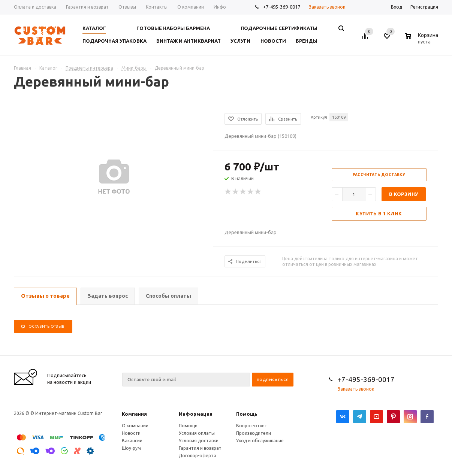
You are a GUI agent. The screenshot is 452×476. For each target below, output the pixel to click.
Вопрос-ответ (252, 426)
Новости (131, 433)
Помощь (247, 414)
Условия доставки (199, 441)
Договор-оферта (198, 456)
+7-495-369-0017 (281, 7)
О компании (135, 426)
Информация (196, 414)
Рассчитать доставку (379, 175)
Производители (254, 433)
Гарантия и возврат (200, 448)
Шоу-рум (131, 448)
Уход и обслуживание (260, 441)
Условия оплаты (197, 433)
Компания (134, 414)
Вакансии (132, 441)
